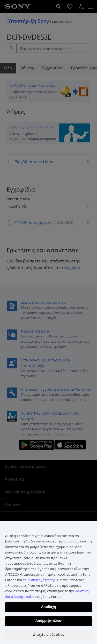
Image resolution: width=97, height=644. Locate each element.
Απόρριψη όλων (49, 621)
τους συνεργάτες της (39, 580)
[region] (48, 583)
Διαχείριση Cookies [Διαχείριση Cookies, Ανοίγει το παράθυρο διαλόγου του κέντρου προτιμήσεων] (48, 635)
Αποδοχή (48, 607)
